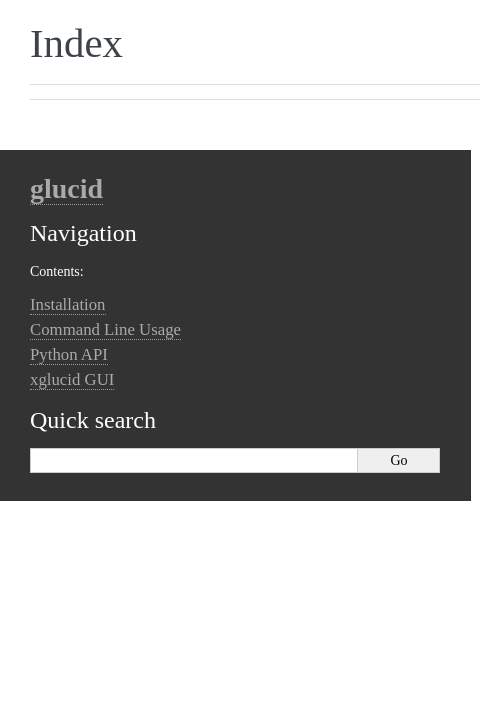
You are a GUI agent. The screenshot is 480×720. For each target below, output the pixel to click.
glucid (66, 188)
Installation (68, 304)
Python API (69, 354)
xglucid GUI (72, 379)
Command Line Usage (105, 329)
